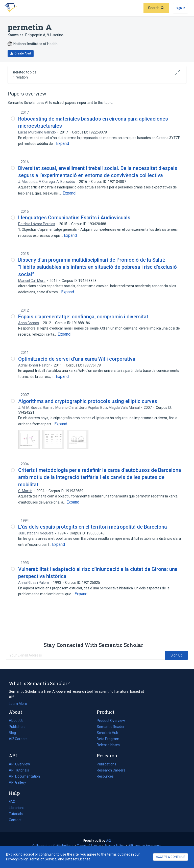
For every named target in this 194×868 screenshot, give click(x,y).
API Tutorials (19, 770)
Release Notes (108, 745)
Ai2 (108, 841)
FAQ (12, 802)
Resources (105, 776)
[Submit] (156, 8)
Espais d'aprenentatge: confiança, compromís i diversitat (83, 317)
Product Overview (111, 721)
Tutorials (16, 814)
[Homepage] (10, 8)
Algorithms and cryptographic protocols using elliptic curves (88, 401)
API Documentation (24, 776)
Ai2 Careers (18, 739)
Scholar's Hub (107, 733)
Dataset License (78, 859)
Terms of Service (89, 846)
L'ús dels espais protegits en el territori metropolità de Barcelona (93, 527)
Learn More (18, 704)
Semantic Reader (111, 727)
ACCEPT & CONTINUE (171, 857)
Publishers (17, 727)
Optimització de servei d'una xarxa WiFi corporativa (77, 359)
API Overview (19, 764)
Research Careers (111, 770)
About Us (16, 721)
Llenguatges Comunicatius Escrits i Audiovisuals (74, 218)
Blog (14, 733)
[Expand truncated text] (63, 144)
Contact (15, 820)
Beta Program (108, 739)
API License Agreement (145, 846)
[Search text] (81, 8)
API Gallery (17, 782)
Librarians (17, 808)
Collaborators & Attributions (53, 846)
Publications (106, 764)
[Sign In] (180, 8)
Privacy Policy (115, 846)
